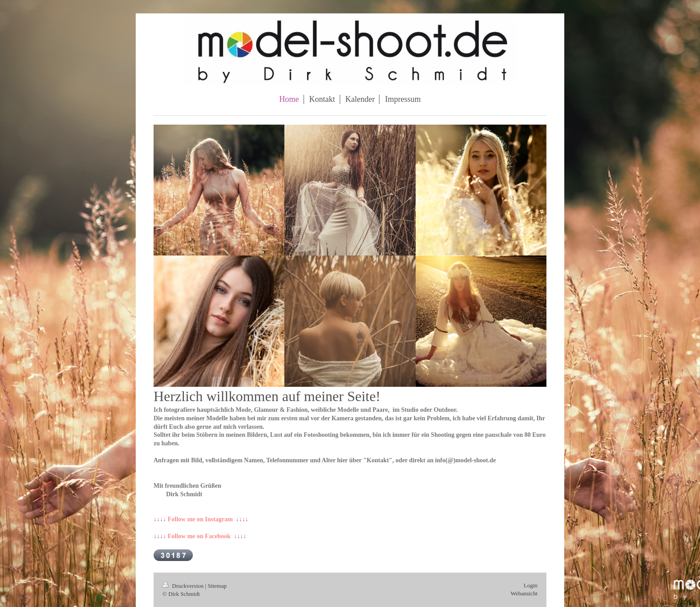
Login (531, 585)
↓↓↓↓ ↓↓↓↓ (201, 519)
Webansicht (524, 593)
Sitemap (217, 586)
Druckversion (184, 586)
